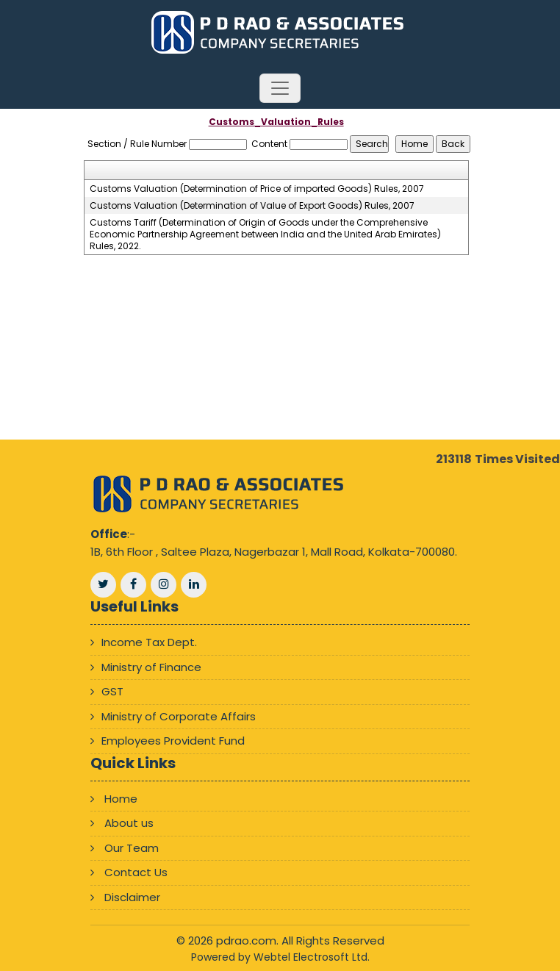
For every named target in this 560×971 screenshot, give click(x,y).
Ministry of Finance (151, 667)
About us (129, 823)
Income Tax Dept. (149, 642)
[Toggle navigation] (280, 88)
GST (112, 691)
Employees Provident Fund (173, 741)
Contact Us (136, 872)
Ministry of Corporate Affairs (179, 716)
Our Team (132, 848)
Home (121, 799)
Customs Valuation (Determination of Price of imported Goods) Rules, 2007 (257, 189)
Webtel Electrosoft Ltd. (312, 957)
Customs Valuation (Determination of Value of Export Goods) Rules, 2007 (252, 206)
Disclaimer (132, 897)
